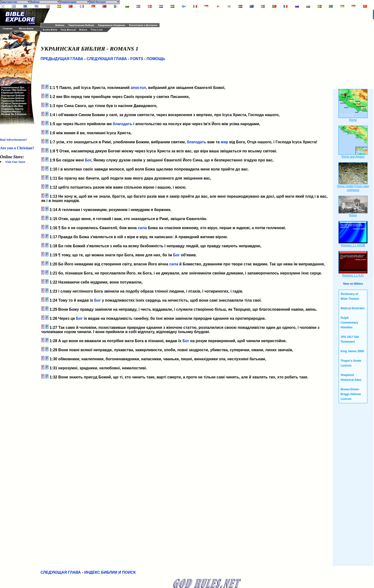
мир (224, 142)
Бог (88, 160)
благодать (122, 124)
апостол (138, 88)
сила (142, 228)
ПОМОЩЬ (156, 59)
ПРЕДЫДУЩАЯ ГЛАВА (62, 59)
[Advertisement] (109, 15)
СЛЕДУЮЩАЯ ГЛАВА (107, 59)
